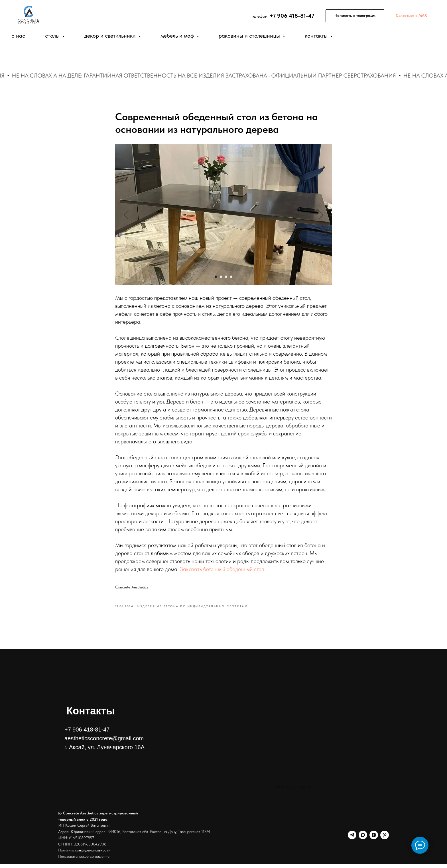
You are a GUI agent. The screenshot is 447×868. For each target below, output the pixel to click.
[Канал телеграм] (352, 839)
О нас (18, 36)
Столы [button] (53, 36)
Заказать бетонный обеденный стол (222, 571)
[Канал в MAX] (363, 839)
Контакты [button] (317, 36)
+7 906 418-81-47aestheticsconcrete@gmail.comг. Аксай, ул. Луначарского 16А (104, 742)
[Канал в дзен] (374, 839)
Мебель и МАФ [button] (178, 36)
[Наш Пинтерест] (385, 839)
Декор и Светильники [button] (111, 36)
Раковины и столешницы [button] (250, 36)
